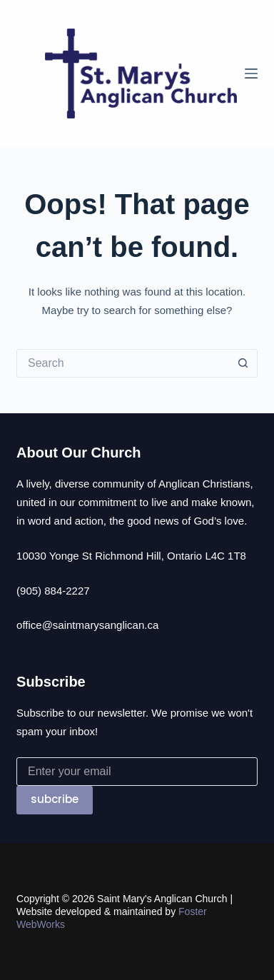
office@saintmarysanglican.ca (87, 625)
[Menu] (251, 74)
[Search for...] (123, 363)
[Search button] (243, 363)
